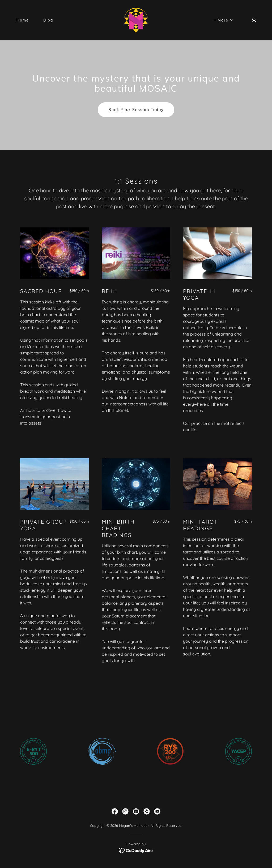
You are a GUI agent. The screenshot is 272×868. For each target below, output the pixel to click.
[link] (136, 20)
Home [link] (23, 20)
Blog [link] (48, 20)
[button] (224, 20)
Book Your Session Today (136, 110)
